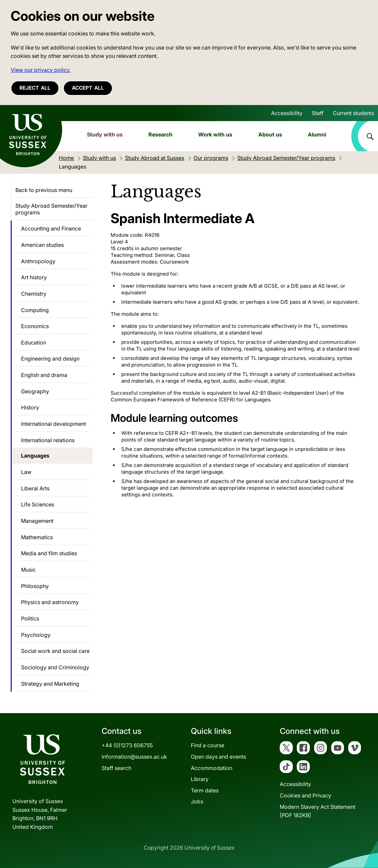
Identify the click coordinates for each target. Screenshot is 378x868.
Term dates (205, 790)
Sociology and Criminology (55, 667)
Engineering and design (50, 359)
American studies (42, 245)
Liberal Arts (35, 488)
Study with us (105, 134)
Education (34, 343)
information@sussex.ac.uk (134, 757)
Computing (35, 310)
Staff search (116, 768)
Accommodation (212, 768)
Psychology (36, 635)
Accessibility (287, 113)
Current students (353, 113)
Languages (35, 456)
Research (160, 134)
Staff (318, 113)
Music (28, 570)
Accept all (88, 88)
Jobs (197, 801)
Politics (30, 618)
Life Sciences (38, 504)
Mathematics (37, 537)
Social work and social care (55, 651)
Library (200, 779)
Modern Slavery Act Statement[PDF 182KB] (318, 811)
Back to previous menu (44, 190)
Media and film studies (49, 553)
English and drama (44, 375)
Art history (34, 277)
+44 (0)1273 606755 (127, 745)
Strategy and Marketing (50, 684)
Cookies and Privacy (305, 795)
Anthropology (38, 261)
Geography (35, 391)
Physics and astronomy (50, 602)
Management (37, 521)
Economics (35, 326)
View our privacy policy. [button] (41, 70)
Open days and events (218, 757)
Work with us (215, 134)
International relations (48, 440)
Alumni (317, 134)
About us (270, 134)
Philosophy (35, 586)
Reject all (35, 88)
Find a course (208, 745)
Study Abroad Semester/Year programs (51, 209)
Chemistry (34, 294)
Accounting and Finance (51, 228)
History (30, 407)
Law (26, 472)
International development (53, 424)
